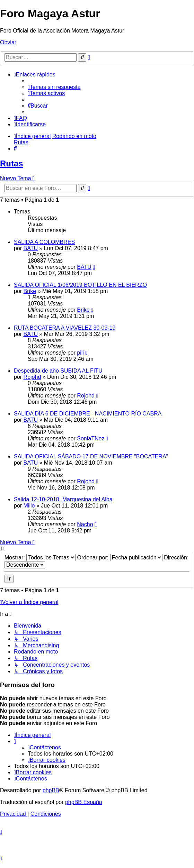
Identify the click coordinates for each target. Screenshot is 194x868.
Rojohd (32, 377)
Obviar (8, 42)
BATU (31, 248)
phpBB (51, 790)
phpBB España (84, 802)
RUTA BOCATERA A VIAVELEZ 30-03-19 (65, 328)
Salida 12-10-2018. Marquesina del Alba (63, 499)
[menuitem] (54, 87)
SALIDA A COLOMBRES (44, 242)
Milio (29, 506)
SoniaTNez (91, 438)
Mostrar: (40, 558)
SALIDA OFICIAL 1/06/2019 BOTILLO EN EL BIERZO (80, 285)
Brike (30, 291)
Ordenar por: (120, 558)
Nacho (85, 524)
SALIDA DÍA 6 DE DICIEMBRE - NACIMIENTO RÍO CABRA (88, 414)
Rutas (12, 163)
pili (80, 353)
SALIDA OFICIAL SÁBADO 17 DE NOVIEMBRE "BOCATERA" (91, 456)
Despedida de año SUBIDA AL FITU (58, 371)
